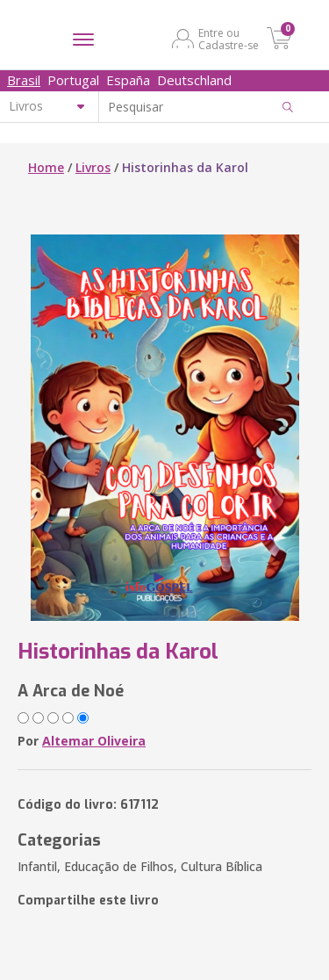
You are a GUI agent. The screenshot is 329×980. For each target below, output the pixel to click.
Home (46, 167)
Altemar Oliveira (94, 741)
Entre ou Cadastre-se (229, 39)
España (128, 80)
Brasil (24, 80)
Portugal (73, 80)
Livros (93, 167)
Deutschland (194, 80)
